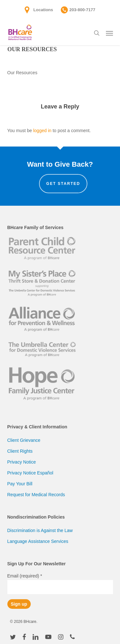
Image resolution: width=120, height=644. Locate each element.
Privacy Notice (22, 462)
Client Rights (20, 451)
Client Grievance (24, 440)
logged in (42, 131)
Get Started (63, 184)
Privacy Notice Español (30, 473)
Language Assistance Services (38, 541)
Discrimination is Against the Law (40, 530)
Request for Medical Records (36, 495)
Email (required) (25, 576)
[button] (109, 33)
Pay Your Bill (20, 484)
